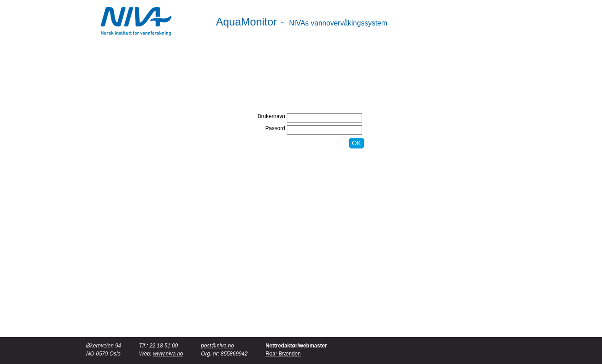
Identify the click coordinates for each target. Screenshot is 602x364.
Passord (275, 128)
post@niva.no (218, 346)
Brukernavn (271, 116)
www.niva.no (168, 354)
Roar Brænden (283, 354)
